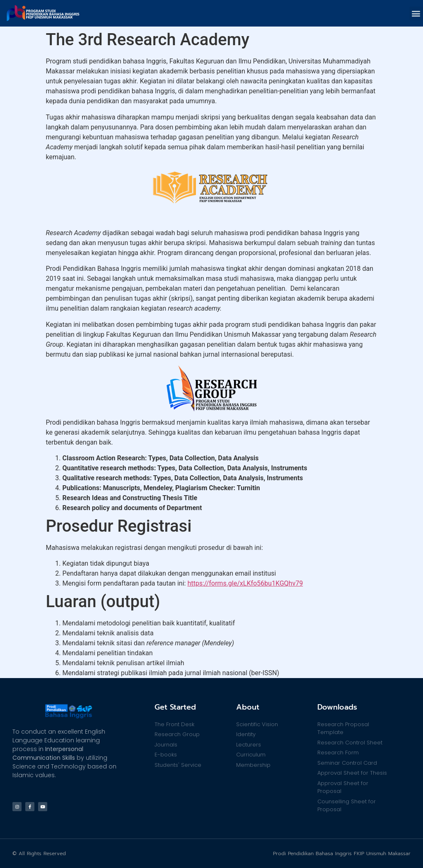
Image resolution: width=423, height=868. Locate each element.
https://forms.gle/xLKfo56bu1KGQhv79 (245, 583)
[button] (416, 13)
